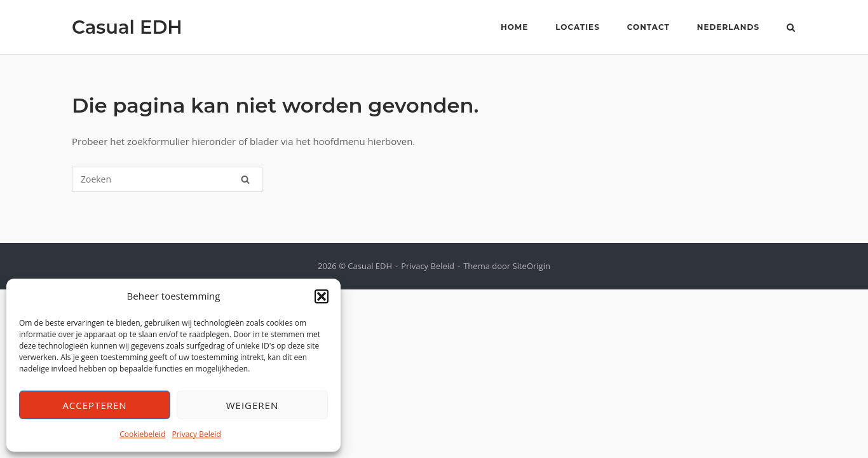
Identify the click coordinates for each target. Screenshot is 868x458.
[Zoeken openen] (791, 29)
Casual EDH (127, 27)
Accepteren (94, 405)
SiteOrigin (532, 266)
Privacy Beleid (196, 434)
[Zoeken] (245, 179)
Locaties (578, 27)
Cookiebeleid (142, 434)
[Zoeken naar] (167, 179)
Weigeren (253, 405)
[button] (322, 296)
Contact (648, 27)
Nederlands (728, 27)
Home (514, 27)
